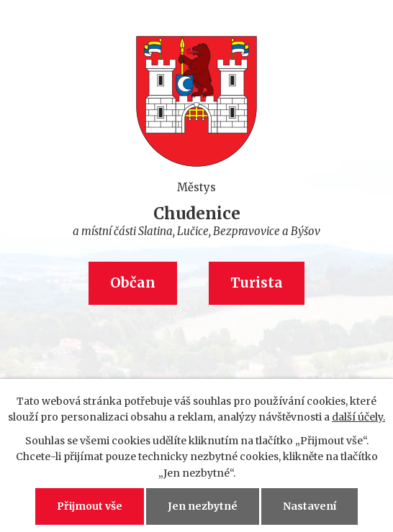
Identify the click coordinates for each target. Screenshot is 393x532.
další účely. (358, 417)
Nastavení (310, 506)
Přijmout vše (90, 506)
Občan (133, 283)
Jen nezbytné (203, 506)
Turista (257, 283)
